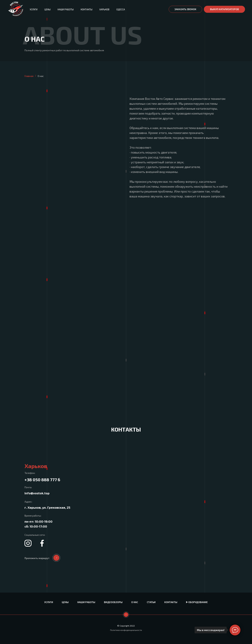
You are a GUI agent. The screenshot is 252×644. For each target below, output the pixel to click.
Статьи (151, 602)
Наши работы (66, 9)
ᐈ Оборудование (197, 602)
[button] (185, 9)
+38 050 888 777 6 (42, 480)
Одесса (121, 9)
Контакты (87, 9)
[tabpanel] (126, 514)
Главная (29, 76)
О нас (135, 602)
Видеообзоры (113, 602)
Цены (48, 9)
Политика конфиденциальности (126, 630)
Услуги (34, 9)
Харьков (104, 9)
